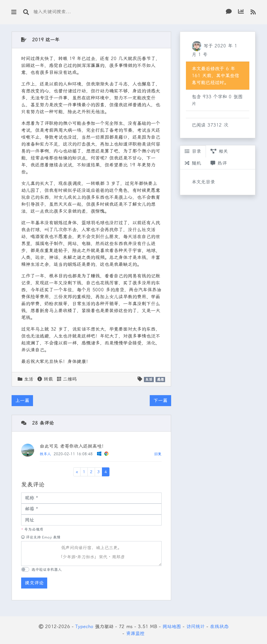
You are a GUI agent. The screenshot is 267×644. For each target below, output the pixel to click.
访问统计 (195, 627)
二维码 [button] (67, 379)
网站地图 (172, 627)
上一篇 (22, 400)
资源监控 (135, 633)
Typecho (84, 627)
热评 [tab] (219, 163)
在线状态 (219, 627)
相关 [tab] (219, 151)
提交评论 (34, 583)
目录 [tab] (193, 151)
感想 (160, 380)
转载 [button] (45, 379)
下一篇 (160, 400)
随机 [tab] (193, 163)
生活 (29, 379)
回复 (158, 454)
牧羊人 (45, 454)
